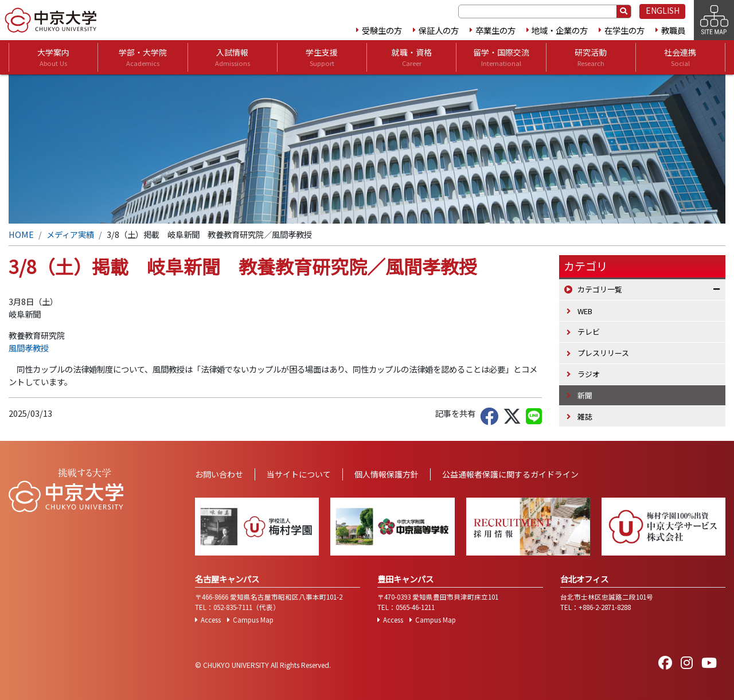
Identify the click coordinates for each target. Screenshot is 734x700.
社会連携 (680, 57)
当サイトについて (299, 474)
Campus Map (253, 620)
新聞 (585, 395)
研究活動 (591, 57)
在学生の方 (624, 30)
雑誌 (585, 417)
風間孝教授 (29, 348)
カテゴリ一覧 (600, 289)
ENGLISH (663, 10)
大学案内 (53, 57)
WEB (585, 311)
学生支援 (322, 57)
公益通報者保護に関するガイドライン (510, 474)
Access (211, 620)
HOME (21, 234)
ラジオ (589, 374)
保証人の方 (439, 30)
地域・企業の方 (560, 30)
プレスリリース (603, 353)
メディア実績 (70, 234)
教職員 (673, 30)
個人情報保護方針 (386, 474)
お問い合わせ (219, 474)
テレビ (589, 332)
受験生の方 (382, 30)
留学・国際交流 (501, 57)
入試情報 (233, 57)
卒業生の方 (495, 30)
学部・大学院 (143, 57)
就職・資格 (412, 57)
